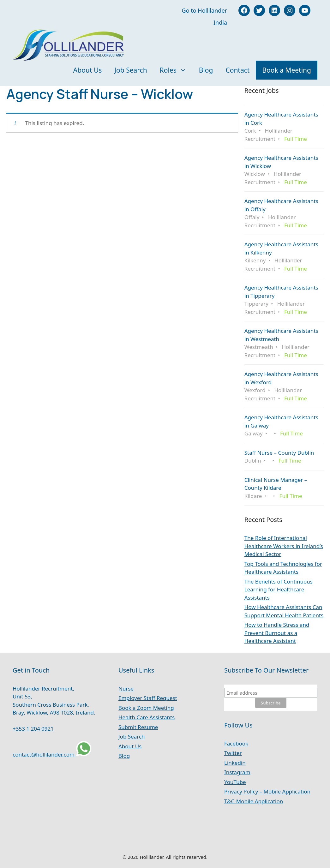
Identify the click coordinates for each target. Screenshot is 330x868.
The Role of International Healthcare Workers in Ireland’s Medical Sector (284, 546)
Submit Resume (138, 727)
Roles (176, 70)
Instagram (237, 772)
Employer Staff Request (148, 698)
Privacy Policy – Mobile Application (267, 791)
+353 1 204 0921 (33, 729)
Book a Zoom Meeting (146, 708)
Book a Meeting (287, 70)
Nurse (126, 688)
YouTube (235, 782)
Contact (237, 70)
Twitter (233, 753)
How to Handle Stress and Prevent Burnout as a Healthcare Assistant (277, 633)
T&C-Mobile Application (254, 801)
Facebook (236, 743)
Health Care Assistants (147, 717)
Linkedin (235, 763)
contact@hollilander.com (44, 754)
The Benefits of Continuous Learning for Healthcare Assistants (279, 590)
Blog (206, 70)
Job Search (131, 70)
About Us (87, 70)
